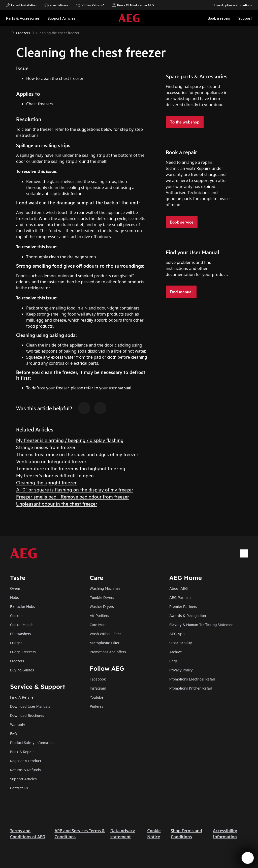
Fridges (16, 643)
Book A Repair (22, 751)
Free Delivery (56, 5)
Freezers (17, 661)
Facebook (98, 679)
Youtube (96, 697)
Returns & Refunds (25, 770)
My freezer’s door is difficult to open (55, 475)
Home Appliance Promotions (230, 5)
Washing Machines (105, 588)
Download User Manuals (30, 706)
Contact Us (19, 788)
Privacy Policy (181, 670)
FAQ (14, 733)
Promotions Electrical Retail (192, 679)
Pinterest (97, 706)
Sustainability (181, 643)
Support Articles (23, 779)
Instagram (98, 688)
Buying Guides (22, 670)
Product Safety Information (32, 742)
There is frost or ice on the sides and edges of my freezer (77, 454)
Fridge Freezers (23, 652)
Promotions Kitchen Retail (191, 688)
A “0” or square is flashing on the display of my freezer (75, 489)
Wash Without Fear (105, 633)
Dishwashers (21, 633)
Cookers (17, 615)
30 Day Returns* (90, 5)
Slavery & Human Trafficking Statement (202, 624)
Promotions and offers (108, 652)
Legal (174, 661)
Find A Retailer (22, 697)
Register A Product (26, 761)
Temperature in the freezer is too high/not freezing (71, 468)
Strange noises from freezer (46, 447)
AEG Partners (180, 597)
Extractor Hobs (23, 606)
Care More (98, 624)
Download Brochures (27, 715)
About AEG (179, 588)
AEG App (177, 633)
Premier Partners (183, 606)
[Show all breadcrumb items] (8, 32)
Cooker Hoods (22, 624)
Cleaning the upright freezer (46, 482)
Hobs (14, 597)
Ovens (15, 588)
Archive (176, 652)
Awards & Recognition (188, 615)
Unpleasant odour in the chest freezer (57, 503)
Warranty (18, 724)
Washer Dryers (102, 606)
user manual (120, 387)
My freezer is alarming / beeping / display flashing (70, 440)
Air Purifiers (99, 615)
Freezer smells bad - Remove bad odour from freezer (73, 496)
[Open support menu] (248, 858)
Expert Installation (21, 5)
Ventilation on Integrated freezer (51, 461)
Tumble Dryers (102, 597)
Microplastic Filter (105, 643)
